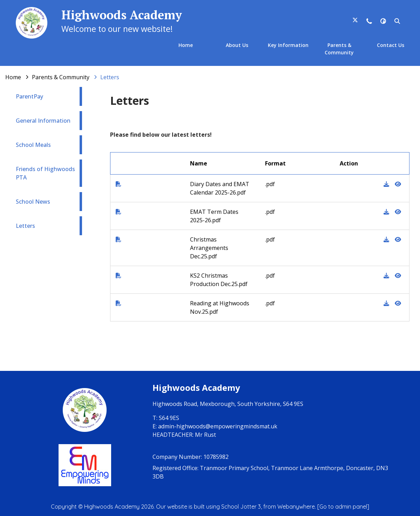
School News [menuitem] (33, 202)
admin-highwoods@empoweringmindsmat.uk (218, 426)
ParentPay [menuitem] (29, 96)
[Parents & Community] (61, 77)
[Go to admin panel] (343, 507)
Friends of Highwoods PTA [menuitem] (45, 173)
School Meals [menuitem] (33, 145)
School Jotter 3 (241, 507)
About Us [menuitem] (237, 45)
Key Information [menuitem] (288, 45)
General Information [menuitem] (43, 121)
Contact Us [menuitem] (391, 45)
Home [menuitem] (186, 45)
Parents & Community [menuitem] (339, 49)
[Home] (13, 77)
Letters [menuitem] (25, 226)
